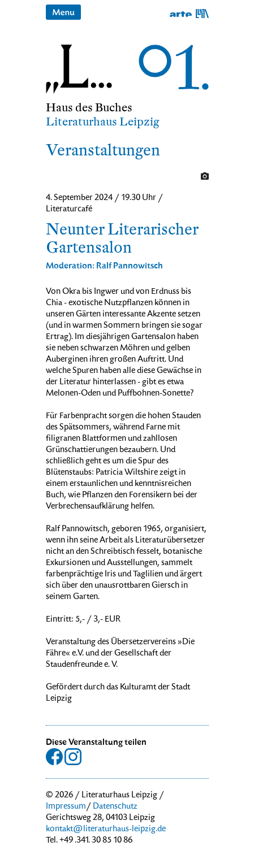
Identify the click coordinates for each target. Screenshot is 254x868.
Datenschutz (115, 807)
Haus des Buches (89, 108)
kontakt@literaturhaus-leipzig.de (106, 830)
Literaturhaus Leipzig (103, 122)
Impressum (66, 807)
